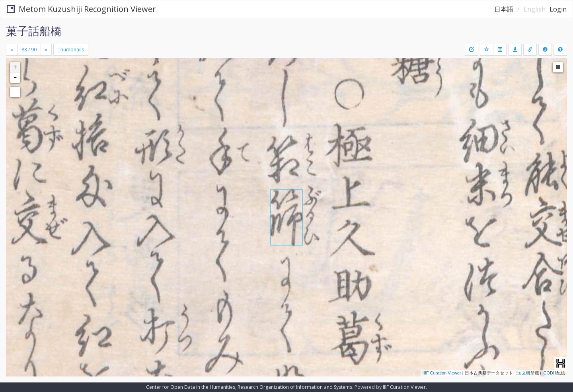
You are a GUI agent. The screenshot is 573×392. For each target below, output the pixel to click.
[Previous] (12, 50)
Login (558, 9)
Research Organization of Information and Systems (295, 387)
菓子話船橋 (34, 31)
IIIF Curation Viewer (442, 373)
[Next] (46, 50)
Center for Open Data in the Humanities (191, 387)
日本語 (504, 9)
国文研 (524, 373)
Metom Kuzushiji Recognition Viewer (81, 9)
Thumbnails (71, 50)
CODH (550, 373)
